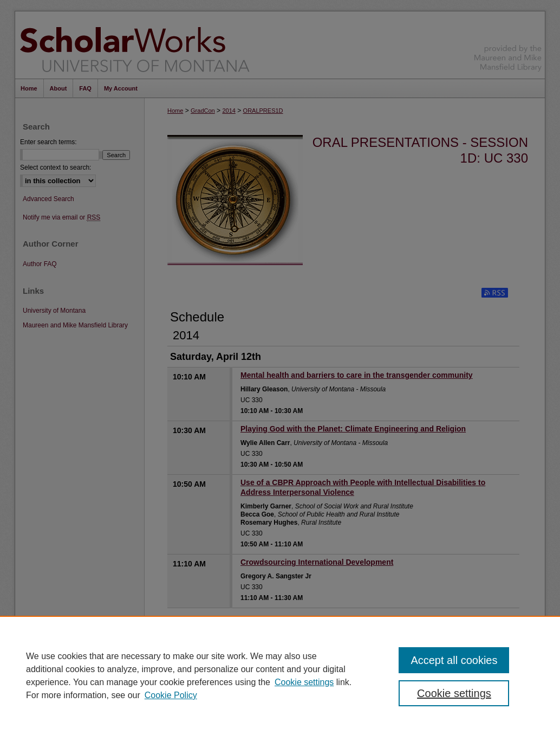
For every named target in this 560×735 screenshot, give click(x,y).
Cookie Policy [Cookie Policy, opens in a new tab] (171, 695)
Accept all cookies (454, 660)
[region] (280, 675)
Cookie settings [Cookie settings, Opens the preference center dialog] (454, 693)
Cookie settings (304, 682)
